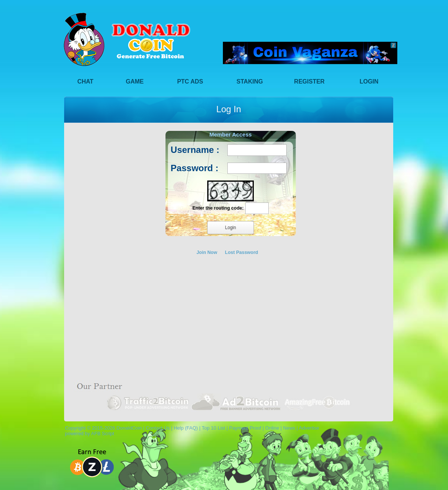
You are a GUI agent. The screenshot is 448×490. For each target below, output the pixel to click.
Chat (85, 81)
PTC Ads (190, 81)
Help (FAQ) (186, 428)
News (289, 428)
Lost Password (242, 252)
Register (309, 81)
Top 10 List (213, 428)
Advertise (309, 428)
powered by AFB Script (88, 434)
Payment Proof (245, 428)
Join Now (207, 252)
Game (135, 81)
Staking (250, 81)
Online (272, 428)
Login (369, 81)
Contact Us (158, 428)
